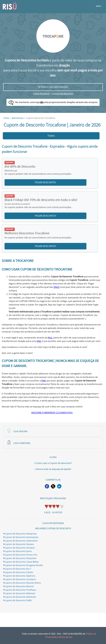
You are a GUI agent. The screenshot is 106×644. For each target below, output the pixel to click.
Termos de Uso (65, 637)
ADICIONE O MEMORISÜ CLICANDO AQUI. (52, 413)
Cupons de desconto (62, 94)
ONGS (56, 287)
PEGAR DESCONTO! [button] (45, 182)
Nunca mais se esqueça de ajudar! (54, 469)
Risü (50, 338)
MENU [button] (99, 6)
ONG (39, 341)
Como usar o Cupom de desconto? (54, 463)
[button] (47, 486)
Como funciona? (42, 94)
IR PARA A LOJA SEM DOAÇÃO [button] (53, 87)
